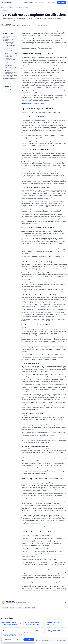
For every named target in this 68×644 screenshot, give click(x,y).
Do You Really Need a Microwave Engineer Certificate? (10, 76)
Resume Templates (28, 2)
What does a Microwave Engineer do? (35, 104)
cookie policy (22, 635)
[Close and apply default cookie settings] (33, 631)
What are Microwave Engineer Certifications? (9, 37)
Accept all (29, 639)
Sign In (54, 2)
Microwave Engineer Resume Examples (36, 527)
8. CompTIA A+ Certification (11, 67)
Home (2, 7)
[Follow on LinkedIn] (66, 602)
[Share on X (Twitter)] (4, 90)
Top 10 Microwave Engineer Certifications (9, 40)
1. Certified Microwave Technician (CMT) (10, 43)
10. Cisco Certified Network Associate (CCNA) (11, 73)
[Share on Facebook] (7, 90)
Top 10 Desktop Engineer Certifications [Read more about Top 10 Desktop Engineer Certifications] (56, 631)
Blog (7, 7)
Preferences (8, 639)
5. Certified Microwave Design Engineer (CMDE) (11, 56)
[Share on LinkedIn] (10, 90)
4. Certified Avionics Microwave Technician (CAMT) (11, 53)
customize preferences (8, 635)
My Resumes (62, 2)
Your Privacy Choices (46, 641)
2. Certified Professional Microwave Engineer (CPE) (10, 46)
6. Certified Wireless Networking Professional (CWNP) (10, 60)
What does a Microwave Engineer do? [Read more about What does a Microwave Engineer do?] (56, 623)
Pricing (47, 2)
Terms (36, 641)
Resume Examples (39, 2)
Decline (19, 639)
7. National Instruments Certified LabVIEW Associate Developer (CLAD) (11, 64)
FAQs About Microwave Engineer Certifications (10, 79)
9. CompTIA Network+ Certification (10, 70)
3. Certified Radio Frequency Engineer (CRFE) (11, 49)
